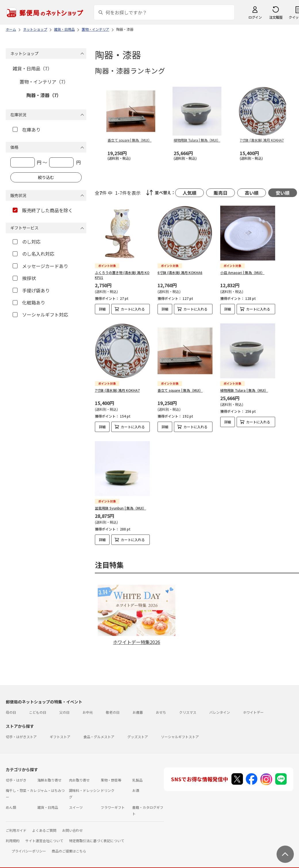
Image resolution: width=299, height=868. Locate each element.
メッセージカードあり (40, 266)
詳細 (102, 309)
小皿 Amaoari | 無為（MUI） (242, 272)
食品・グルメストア (99, 732)
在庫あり (27, 130)
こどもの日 (38, 707)
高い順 (252, 193)
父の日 (64, 707)
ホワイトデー (253, 707)
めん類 (11, 802)
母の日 (11, 707)
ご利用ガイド (16, 825)
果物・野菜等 (111, 775)
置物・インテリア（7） (44, 82)
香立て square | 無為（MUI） (180, 390)
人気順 (189, 193)
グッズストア (138, 732)
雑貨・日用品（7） (32, 68)
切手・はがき (16, 775)
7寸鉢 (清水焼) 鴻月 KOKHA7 (117, 390)
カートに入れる (133, 309)
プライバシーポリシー (29, 846)
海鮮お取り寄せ (49, 775)
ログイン (255, 17)
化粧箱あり (29, 302)
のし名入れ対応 (33, 254)
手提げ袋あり (31, 290)
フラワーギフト (113, 802)
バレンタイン (220, 707)
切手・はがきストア (21, 732)
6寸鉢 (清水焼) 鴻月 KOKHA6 (180, 272)
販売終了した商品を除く (43, 210)
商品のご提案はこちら (69, 846)
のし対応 (27, 242)
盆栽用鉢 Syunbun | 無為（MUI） (120, 508)
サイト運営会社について (44, 836)
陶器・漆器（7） (44, 95)
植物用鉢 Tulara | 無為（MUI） (244, 390)
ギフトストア (60, 732)
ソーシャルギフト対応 (40, 315)
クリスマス (188, 707)
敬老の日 (113, 707)
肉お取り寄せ (79, 775)
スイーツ (76, 802)
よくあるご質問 (44, 825)
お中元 (88, 707)
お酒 (136, 785)
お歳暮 (138, 707)
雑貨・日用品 (48, 802)
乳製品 (137, 775)
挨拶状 (24, 278)
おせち (161, 707)
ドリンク (108, 785)
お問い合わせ (72, 825)
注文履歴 (276, 17)
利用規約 (13, 836)
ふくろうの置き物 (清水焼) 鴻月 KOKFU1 (122, 275)
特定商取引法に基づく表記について (97, 836)
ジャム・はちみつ (51, 785)
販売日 (221, 193)
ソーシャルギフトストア (180, 732)
